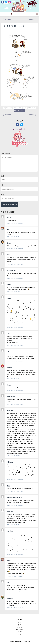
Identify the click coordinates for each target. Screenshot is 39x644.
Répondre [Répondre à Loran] (21, 292)
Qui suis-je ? (19, 628)
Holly (8, 229)
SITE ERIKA (20, 633)
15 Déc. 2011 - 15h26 (12, 292)
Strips (20, 623)
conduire (15, 108)
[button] (11, 14)
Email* (3, 185)
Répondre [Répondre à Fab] (21, 361)
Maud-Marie (11, 397)
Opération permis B (19, 111)
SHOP (19, 624)
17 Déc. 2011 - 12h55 (12, 491)
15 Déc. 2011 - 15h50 (12, 345)
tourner (25, 108)
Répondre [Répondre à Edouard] (21, 391)
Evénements (20, 629)
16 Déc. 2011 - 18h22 (12, 480)
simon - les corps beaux (15, 498)
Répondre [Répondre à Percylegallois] (21, 278)
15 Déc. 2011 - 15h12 (12, 278)
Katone (9, 243)
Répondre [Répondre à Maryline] (21, 555)
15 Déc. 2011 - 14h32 (12, 237)
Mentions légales (14, 641)
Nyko (8, 486)
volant (30, 108)
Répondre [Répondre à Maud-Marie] (21, 404)
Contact (20, 631)
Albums (19, 626)
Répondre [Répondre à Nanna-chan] (21, 456)
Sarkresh (10, 598)
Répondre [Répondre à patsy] (21, 592)
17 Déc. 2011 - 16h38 (12, 505)
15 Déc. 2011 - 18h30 (12, 391)
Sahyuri (9, 367)
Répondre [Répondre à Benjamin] (21, 525)
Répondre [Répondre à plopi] (21, 345)
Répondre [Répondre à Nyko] (21, 491)
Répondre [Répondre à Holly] (21, 237)
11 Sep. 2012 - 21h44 (12, 592)
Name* (3, 176)
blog (7, 108)
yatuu (34, 108)
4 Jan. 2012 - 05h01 (12, 576)
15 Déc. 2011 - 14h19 (12, 223)
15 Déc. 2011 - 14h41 (12, 249)
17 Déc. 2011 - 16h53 (12, 525)
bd (4, 108)
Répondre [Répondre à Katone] (21, 249)
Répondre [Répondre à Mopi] (21, 264)
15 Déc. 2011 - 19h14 (12, 404)
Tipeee (20, 635)
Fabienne (10, 462)
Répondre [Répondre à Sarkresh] (21, 608)
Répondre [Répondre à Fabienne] (21, 480)
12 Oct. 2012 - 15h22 (12, 608)
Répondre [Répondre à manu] (20, 576)
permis (20, 108)
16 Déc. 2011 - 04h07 (12, 456)
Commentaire (5, 153)
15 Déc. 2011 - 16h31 (12, 361)
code (11, 108)
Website (4, 195)
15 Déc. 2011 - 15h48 (12, 328)
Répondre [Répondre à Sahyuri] (21, 379)
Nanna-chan (11, 411)
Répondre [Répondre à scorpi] (21, 223)
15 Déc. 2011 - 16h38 (12, 379)
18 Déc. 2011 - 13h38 (12, 555)
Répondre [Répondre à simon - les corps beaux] (21, 505)
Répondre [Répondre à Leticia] (21, 328)
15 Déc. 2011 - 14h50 (12, 264)
